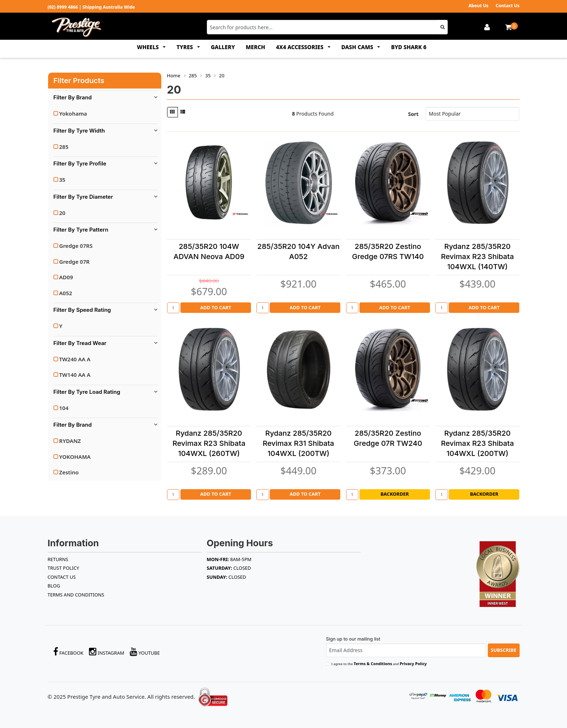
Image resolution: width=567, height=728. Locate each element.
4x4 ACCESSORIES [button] (300, 47)
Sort (413, 114)
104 (64, 408)
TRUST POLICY (63, 568)
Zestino (69, 472)
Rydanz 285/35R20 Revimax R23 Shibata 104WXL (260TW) (209, 443)
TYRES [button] (185, 47)
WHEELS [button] (149, 47)
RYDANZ (70, 441)
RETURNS (58, 559)
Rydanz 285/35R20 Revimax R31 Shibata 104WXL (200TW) (299, 443)
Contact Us (508, 6)
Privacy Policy (413, 664)
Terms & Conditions (373, 664)
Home (174, 76)
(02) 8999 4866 (63, 7)
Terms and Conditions (76, 595)
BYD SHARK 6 (409, 47)
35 (62, 180)
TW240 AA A (75, 359)
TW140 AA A (75, 375)
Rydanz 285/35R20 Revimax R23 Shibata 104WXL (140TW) (477, 257)
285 (64, 147)
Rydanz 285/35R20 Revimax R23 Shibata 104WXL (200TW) (477, 443)
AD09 (66, 277)
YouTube (145, 652)
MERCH (256, 47)
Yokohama (73, 113)
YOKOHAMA (75, 457)
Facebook (68, 652)
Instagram (107, 652)
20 (62, 213)
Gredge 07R (74, 262)
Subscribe (504, 650)
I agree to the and (379, 664)
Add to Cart (216, 307)
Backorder (395, 494)
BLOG (54, 586)
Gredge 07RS (76, 246)
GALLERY (223, 47)
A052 (66, 293)
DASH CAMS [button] (358, 47)
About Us (478, 6)
